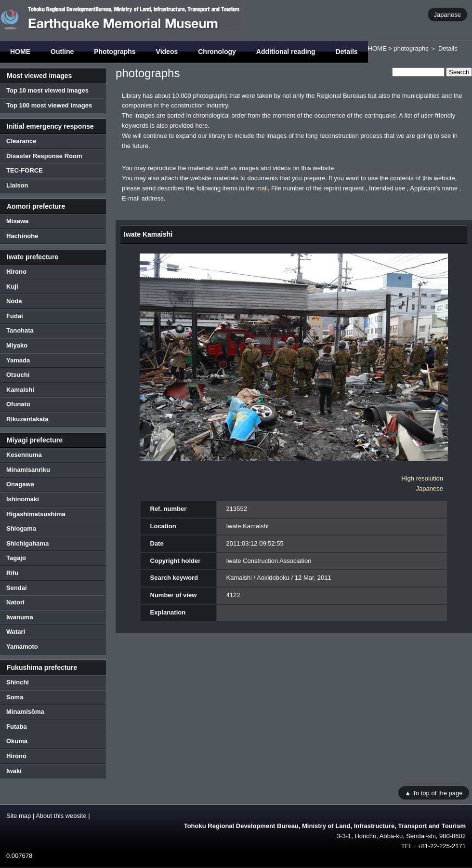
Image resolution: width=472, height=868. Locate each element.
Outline (62, 52)
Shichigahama (27, 543)
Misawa (17, 221)
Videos (167, 52)
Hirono (16, 272)
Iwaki (14, 771)
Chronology (217, 52)
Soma (15, 697)
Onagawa (20, 484)
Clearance (21, 141)
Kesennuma (24, 455)
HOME (20, 52)
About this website (61, 816)
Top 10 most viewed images (47, 90)
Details (347, 52)
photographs (411, 48)
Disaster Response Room (44, 156)
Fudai (15, 316)
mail (262, 188)
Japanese (447, 14)
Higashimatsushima (36, 514)
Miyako (17, 345)
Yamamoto (22, 647)
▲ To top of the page (433, 793)
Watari (16, 632)
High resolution (422, 478)
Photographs (115, 52)
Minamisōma (25, 712)
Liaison (17, 185)
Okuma (17, 741)
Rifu (12, 573)
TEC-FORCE (25, 170)
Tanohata (20, 330)
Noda (14, 301)
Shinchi (18, 682)
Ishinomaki (23, 499)
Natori (15, 602)
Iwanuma (20, 617)
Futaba (17, 727)
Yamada (18, 360)
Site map (19, 816)
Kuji (12, 287)
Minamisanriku (28, 470)
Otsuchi (18, 375)
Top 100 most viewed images (49, 105)
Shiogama (21, 528)
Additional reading (286, 52)
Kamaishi (20, 390)
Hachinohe (22, 236)
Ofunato (18, 404)
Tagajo (16, 558)
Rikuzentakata (27, 419)
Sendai (17, 588)
